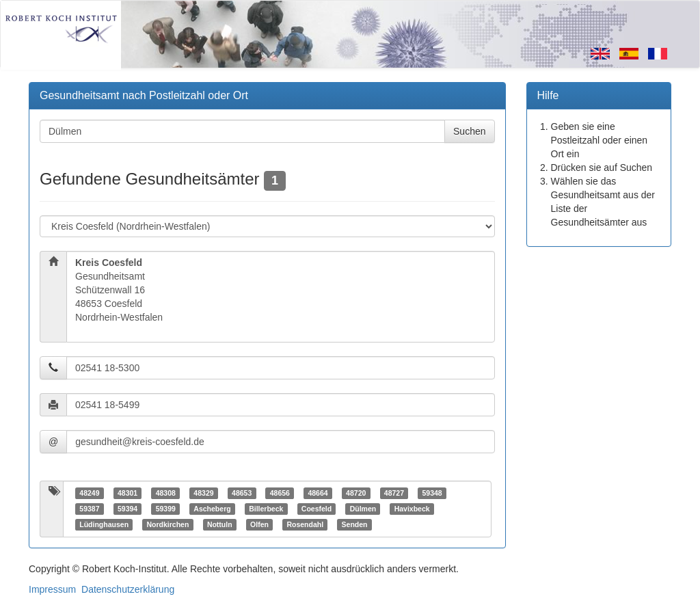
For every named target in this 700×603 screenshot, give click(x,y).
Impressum (52, 589)
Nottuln (220, 524)
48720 (356, 493)
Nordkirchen (168, 524)
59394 (127, 509)
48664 (318, 493)
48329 (203, 493)
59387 (89, 509)
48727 (394, 493)
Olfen (259, 524)
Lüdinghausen (104, 524)
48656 (280, 493)
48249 (89, 493)
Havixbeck (412, 509)
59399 (166, 509)
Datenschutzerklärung (128, 589)
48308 (166, 493)
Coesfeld (317, 509)
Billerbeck (266, 509)
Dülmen (363, 509)
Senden (355, 524)
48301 (127, 493)
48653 (242, 493)
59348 (432, 493)
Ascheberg (212, 509)
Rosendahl (305, 524)
